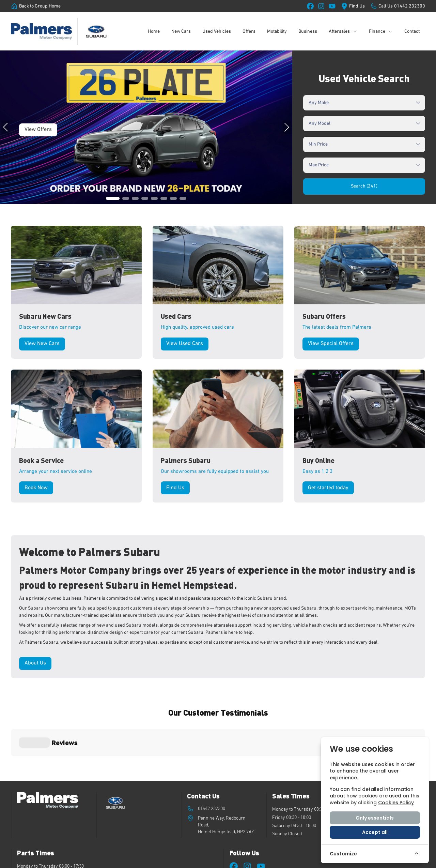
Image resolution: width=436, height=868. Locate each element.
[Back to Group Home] (36, 6)
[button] (113, 198)
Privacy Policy (285, 859)
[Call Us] (398, 6)
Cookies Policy (396, 803)
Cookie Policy (254, 859)
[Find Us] (353, 6)
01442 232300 (212, 753)
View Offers (38, 130)
